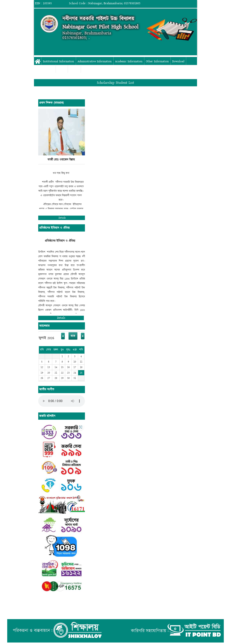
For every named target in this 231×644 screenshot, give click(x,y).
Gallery (62, 69)
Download (178, 61)
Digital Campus (45, 69)
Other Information (157, 61)
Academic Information (129, 61)
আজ (73, 336)
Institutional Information (58, 61)
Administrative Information (95, 61)
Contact (74, 69)
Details (62, 218)
